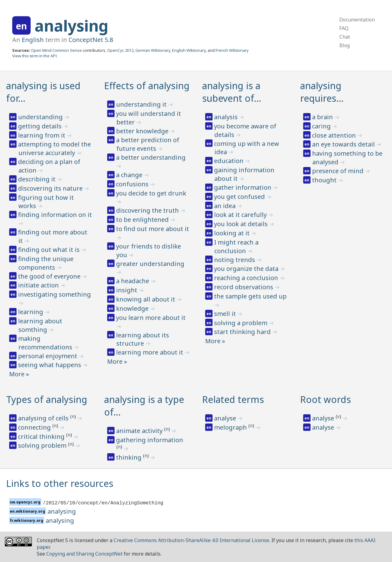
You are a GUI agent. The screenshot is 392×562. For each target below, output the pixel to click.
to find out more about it (153, 229)
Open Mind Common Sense (56, 50)
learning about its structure (143, 339)
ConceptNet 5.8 (91, 40)
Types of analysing (47, 399)
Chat (345, 37)
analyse (226, 418)
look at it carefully (241, 215)
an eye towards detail (344, 144)
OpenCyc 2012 (120, 50)
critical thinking (42, 437)
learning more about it (150, 352)
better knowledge (143, 131)
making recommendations (46, 343)
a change (130, 175)
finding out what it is (50, 250)
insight (127, 290)
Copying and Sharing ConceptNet (84, 554)
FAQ (344, 28)
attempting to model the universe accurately (55, 148)
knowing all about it (146, 299)
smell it (226, 314)
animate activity (140, 431)
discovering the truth (148, 210)
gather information (243, 187)
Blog (345, 45)
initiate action (39, 285)
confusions (133, 184)
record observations (244, 287)
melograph (231, 427)
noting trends (235, 260)
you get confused (240, 197)
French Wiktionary (232, 50)
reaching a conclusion (247, 278)
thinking (130, 457)
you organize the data (247, 269)
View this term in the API (35, 56)
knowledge (133, 308)
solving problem (43, 445)
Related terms (233, 399)
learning (31, 312)
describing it (38, 179)
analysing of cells (44, 418)
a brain (323, 117)
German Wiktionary (153, 50)
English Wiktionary (189, 50)
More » (19, 374)
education (230, 161)
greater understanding (150, 264)
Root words (326, 399)
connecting (35, 427)
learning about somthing (40, 325)
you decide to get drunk (151, 193)
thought (325, 180)
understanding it (142, 104)
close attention (335, 135)
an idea (226, 206)
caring (322, 126)
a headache (133, 281)
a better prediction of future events (148, 144)
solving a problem (241, 323)
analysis (227, 117)
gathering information (150, 440)
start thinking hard (243, 332)
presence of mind (339, 171)
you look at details (242, 224)
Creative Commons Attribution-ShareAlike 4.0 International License (191, 540)
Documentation (357, 20)
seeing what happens (50, 365)
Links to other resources (60, 483)
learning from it (42, 135)
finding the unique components (46, 263)
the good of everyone (50, 276)
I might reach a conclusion (236, 247)
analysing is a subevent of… (232, 92)
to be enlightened (143, 220)
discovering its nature (51, 188)
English (33, 40)
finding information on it (55, 215)
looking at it (233, 233)
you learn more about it (151, 318)
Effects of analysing (147, 86)
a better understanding (151, 157)
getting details (41, 126)
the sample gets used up (250, 296)
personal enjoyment (48, 356)
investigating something (55, 294)
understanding (41, 117)
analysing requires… (322, 92)
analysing (72, 26)
